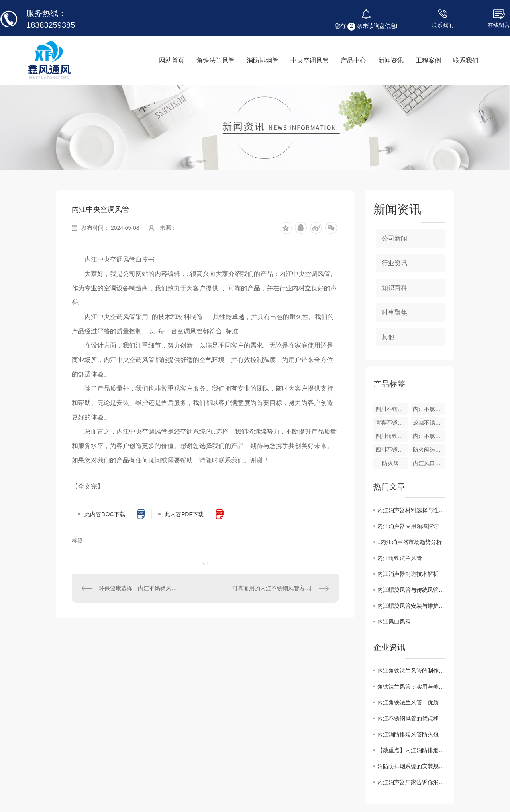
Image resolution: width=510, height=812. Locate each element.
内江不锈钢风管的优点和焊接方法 (411, 718)
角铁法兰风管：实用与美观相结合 (411, 687)
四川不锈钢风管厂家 (392, 409)
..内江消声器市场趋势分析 (410, 542)
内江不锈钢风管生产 (429, 436)
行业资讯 (394, 263)
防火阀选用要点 (429, 450)
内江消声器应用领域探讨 (408, 526)
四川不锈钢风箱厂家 (392, 450)
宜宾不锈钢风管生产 (392, 423)
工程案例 (428, 60)
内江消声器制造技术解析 (408, 574)
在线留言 (499, 25)
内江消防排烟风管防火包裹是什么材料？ (411, 734)
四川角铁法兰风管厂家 (392, 436)
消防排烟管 (263, 60)
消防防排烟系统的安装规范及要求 (411, 766)
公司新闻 (394, 238)
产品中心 (353, 60)
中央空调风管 (310, 60)
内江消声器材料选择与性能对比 (411, 510)
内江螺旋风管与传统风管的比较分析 (411, 590)
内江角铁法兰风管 (400, 558)
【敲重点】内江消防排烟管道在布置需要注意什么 (411, 750)
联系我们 (443, 25)
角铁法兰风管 (216, 60)
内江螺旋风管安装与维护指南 (411, 606)
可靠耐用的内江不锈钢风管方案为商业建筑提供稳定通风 (280, 588)
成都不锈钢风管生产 (429, 423)
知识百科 (394, 288)
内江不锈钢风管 (429, 409)
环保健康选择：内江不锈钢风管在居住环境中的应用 (139, 588)
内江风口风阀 (429, 463)
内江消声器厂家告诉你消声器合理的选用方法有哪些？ (411, 782)
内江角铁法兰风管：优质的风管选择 (411, 702)
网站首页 (172, 60)
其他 (388, 337)
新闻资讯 (391, 60)
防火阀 (390, 463)
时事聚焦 (394, 312)
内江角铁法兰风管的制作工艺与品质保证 (411, 671)
